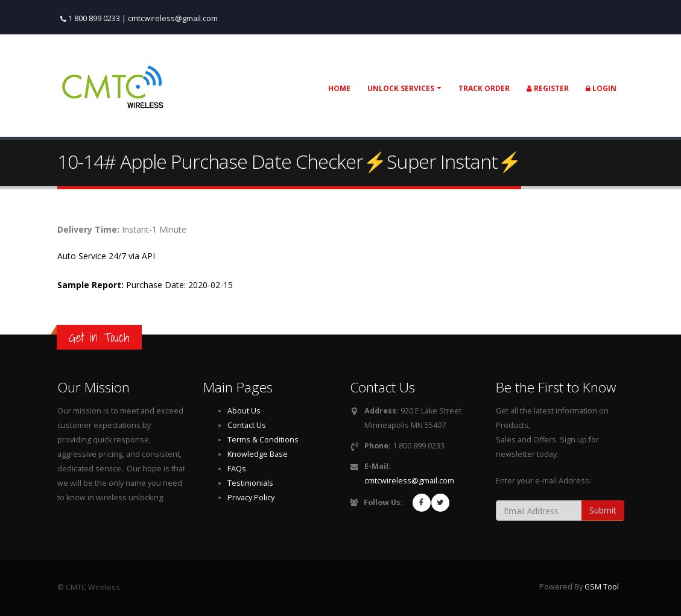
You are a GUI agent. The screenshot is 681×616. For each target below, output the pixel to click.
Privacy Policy (251, 498)
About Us (244, 411)
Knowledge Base (258, 454)
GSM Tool (602, 587)
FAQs (237, 469)
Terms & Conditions (263, 440)
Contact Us (247, 425)
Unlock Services (401, 88)
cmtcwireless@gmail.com (173, 18)
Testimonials (250, 483)
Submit (603, 510)
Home (339, 88)
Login (601, 88)
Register (548, 88)
